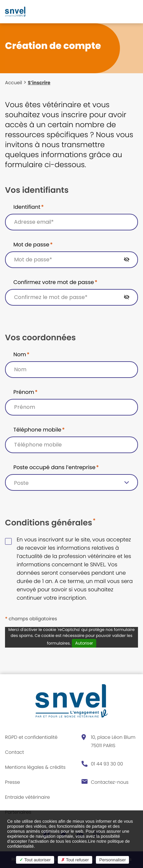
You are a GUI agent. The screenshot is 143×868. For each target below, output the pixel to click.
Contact (15, 752)
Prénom (25, 392)
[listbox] (71, 482)
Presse (13, 782)
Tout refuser (75, 860)
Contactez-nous (110, 782)
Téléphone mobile (39, 430)
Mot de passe (33, 245)
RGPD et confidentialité (31, 737)
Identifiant (29, 207)
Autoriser (84, 643)
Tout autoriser (35, 860)
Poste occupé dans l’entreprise (56, 467)
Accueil (14, 83)
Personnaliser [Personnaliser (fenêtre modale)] (113, 860)
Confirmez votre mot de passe (55, 282)
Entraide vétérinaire (27, 797)
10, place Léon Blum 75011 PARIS (113, 741)
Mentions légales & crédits (35, 767)
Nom (21, 354)
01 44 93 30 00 (107, 764)
